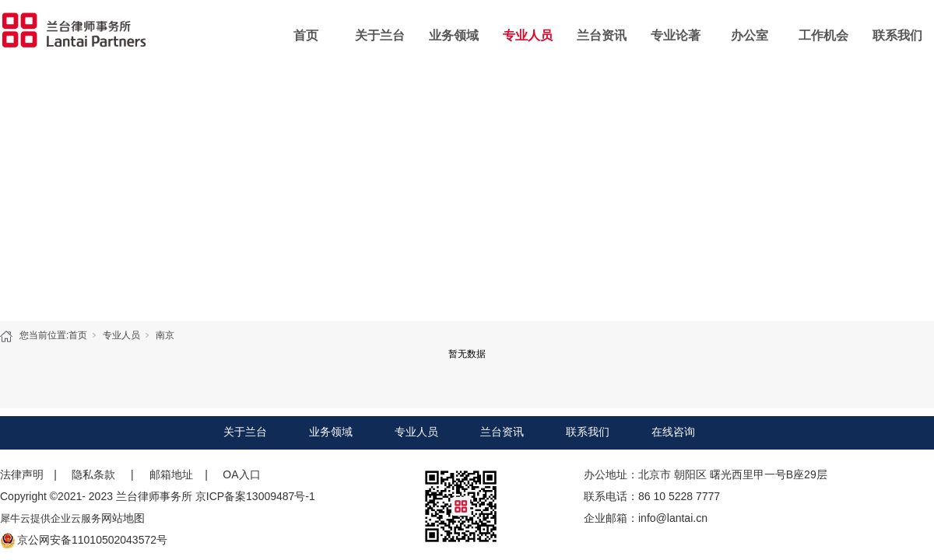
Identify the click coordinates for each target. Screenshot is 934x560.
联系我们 (897, 35)
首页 (306, 35)
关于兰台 (380, 35)
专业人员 (528, 35)
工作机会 (823, 35)
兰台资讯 (602, 35)
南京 (165, 335)
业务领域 (454, 35)
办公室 (750, 35)
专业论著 (676, 35)
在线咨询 (673, 432)
